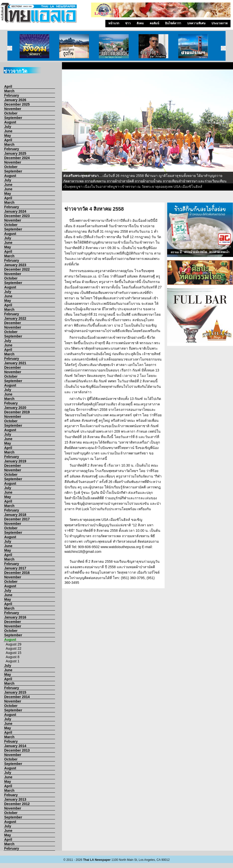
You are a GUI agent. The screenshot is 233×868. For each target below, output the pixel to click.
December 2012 (17, 804)
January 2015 (15, 692)
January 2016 (15, 617)
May (8, 136)
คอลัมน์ (154, 23)
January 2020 (15, 408)
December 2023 (17, 216)
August (10, 122)
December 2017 (17, 519)
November (13, 109)
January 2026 (15, 100)
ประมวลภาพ (219, 23)
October (11, 113)
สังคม (140, 23)
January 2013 (15, 799)
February (12, 95)
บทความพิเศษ (196, 23)
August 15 (14, 653)
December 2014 (17, 697)
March (9, 91)
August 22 (14, 648)
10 (196, 198)
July (8, 127)
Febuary (11, 403)
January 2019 (15, 461)
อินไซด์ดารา (173, 23)
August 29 (14, 644)
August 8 (13, 657)
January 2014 (15, 746)
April (8, 86)
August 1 (13, 661)
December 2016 (17, 573)
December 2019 (17, 412)
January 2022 (15, 318)
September (13, 118)
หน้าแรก (114, 23)
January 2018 (15, 515)
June (8, 131)
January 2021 (15, 363)
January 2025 (15, 153)
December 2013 (17, 750)
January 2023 (15, 265)
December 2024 (17, 158)
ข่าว (128, 23)
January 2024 (15, 211)
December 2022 (17, 269)
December (13, 323)
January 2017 (15, 568)
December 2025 (17, 104)
